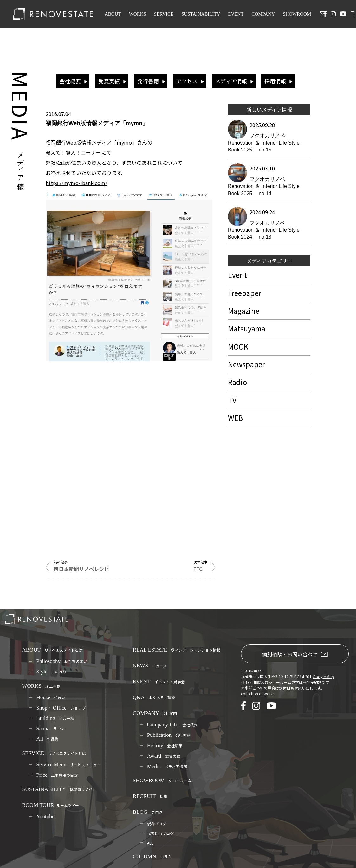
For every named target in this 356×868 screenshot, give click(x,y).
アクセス (187, 81)
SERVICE (164, 14)
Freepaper (245, 293)
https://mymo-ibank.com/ (76, 183)
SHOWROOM (297, 14)
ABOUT (113, 14)
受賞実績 (109, 81)
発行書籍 (148, 81)
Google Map (323, 676)
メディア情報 (231, 81)
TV (232, 400)
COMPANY (263, 14)
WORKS (138, 14)
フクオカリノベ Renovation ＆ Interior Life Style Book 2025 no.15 (264, 143)
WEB (235, 418)
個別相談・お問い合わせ (295, 654)
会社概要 (70, 81)
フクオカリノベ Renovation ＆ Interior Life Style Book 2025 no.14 (264, 186)
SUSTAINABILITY (201, 14)
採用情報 (275, 81)
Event (237, 275)
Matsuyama (247, 328)
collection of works (258, 694)
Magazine (244, 311)
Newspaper (246, 364)
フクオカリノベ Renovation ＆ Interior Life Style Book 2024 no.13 (264, 230)
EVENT (236, 14)
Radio (237, 382)
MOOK (238, 346)
